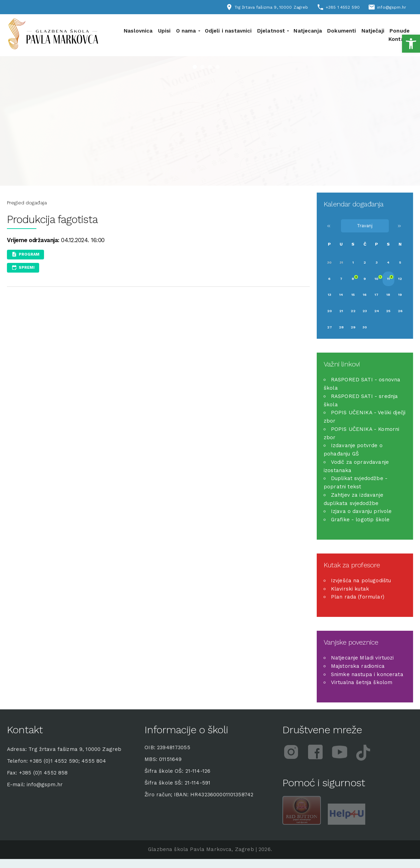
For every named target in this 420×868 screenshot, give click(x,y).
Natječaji (373, 31)
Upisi (164, 31)
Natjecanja (308, 31)
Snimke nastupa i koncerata (367, 674)
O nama (186, 31)
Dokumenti (342, 31)
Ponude (400, 31)
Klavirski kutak (350, 589)
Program (29, 254)
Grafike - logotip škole (360, 520)
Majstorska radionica (358, 666)
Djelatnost (271, 31)
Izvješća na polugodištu (361, 581)
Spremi (27, 268)
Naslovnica (138, 31)
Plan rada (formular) (358, 597)
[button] (411, 44)
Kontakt (399, 39)
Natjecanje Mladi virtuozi (362, 658)
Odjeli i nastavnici (228, 31)
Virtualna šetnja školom (362, 682)
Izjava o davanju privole (361, 511)
